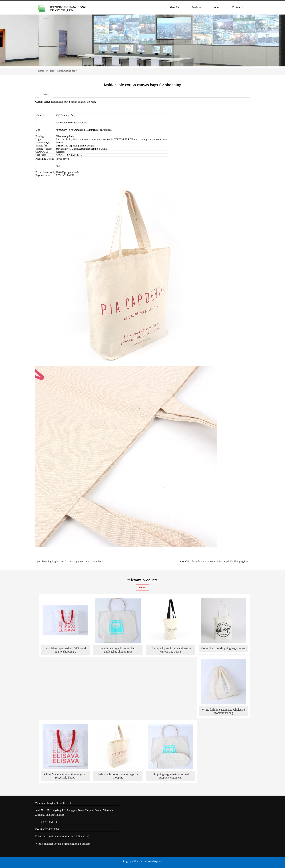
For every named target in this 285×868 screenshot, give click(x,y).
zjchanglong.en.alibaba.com (76, 844)
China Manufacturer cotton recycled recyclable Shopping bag (217, 562)
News (216, 7)
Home (41, 71)
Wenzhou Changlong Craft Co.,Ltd (53, 803)
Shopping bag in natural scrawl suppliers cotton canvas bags (72, 562)
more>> (143, 587)
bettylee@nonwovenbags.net (59, 837)
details (46, 94)
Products (196, 7)
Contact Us (238, 7)
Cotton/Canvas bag (66, 71)
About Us (174, 7)
